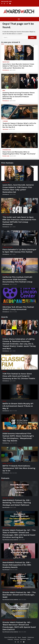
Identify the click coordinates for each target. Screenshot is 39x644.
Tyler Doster (6, 129)
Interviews (23, 639)
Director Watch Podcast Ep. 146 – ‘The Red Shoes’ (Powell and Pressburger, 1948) (19, 581)
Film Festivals (6, 62)
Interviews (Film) (7, 150)
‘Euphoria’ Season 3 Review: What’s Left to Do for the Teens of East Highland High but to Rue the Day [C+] (19, 112)
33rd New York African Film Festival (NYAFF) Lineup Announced (19, 295)
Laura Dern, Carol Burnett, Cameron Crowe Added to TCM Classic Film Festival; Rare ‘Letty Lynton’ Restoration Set (19, 53)
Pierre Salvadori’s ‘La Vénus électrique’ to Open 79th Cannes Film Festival (19, 238)
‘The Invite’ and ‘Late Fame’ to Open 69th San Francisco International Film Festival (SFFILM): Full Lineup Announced (19, 206)
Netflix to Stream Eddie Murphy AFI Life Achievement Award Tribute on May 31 (19, 392)
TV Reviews (5, 121)
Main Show (5, 498)
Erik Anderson (6, 70)
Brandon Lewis (6, 156)
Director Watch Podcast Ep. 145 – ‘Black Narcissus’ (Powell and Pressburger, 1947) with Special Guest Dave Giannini (19, 611)
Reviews (17, 639)
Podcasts (11, 498)
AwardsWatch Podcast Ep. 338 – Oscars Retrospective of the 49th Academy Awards (19, 551)
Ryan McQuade (6, 507)
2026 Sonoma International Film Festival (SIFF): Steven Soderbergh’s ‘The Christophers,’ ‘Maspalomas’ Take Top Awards (19, 422)
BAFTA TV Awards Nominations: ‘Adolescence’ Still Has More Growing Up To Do (19, 454)
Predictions (31, 637)
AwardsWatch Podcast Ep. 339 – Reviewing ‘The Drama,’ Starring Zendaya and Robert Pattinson (19, 489)
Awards (4, 337)
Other (29, 639)
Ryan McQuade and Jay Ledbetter (11, 540)
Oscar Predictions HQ (10, 637)
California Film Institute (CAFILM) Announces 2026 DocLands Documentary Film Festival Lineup (19, 265)
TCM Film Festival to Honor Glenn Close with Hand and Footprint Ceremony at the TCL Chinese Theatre (19, 362)
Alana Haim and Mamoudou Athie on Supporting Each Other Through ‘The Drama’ (19, 140)
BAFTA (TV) (10, 464)
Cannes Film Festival (8, 247)
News (4, 91)
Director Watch (7, 528)
